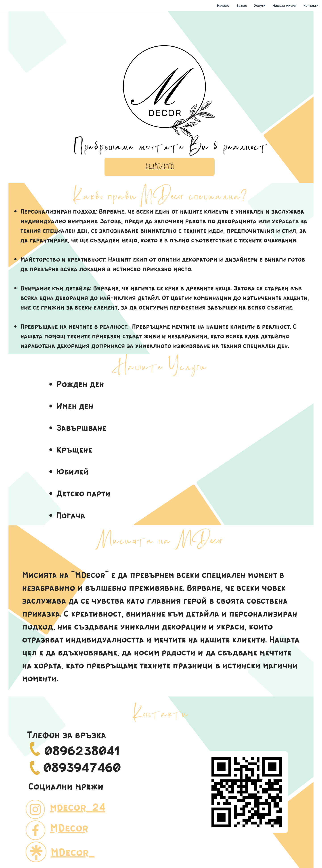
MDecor (69, 828)
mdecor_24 (78, 807)
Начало (223, 6)
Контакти (311, 6)
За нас (242, 6)
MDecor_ (73, 852)
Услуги (260, 6)
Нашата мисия (284, 6)
